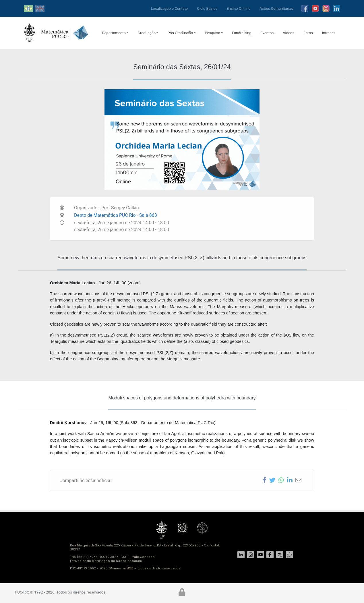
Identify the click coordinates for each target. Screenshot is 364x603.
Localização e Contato (170, 8)
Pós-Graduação (180, 33)
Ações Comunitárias (276, 8)
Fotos (308, 33)
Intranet (329, 33)
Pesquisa (212, 33)
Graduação (147, 33)
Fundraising (242, 33)
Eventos (267, 33)
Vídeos (289, 33)
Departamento (114, 33)
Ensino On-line (239, 8)
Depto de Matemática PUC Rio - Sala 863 (116, 215)
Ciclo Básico (207, 8)
